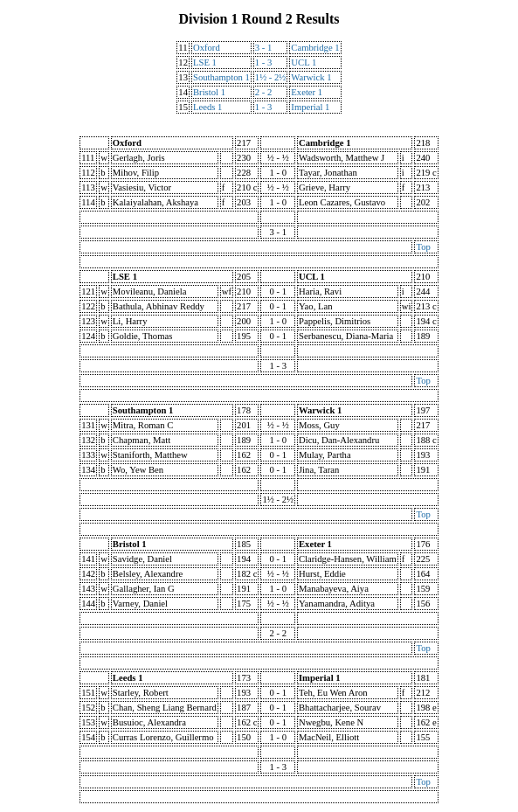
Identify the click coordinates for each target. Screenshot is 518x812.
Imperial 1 (310, 107)
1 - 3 (264, 62)
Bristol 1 (209, 92)
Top (423, 247)
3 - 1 (264, 48)
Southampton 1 (221, 77)
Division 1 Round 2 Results (259, 19)
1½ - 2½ (271, 77)
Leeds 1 (207, 107)
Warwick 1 (311, 77)
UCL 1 (304, 62)
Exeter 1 (307, 92)
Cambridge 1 (315, 48)
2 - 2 (264, 92)
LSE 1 (205, 62)
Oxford (207, 48)
